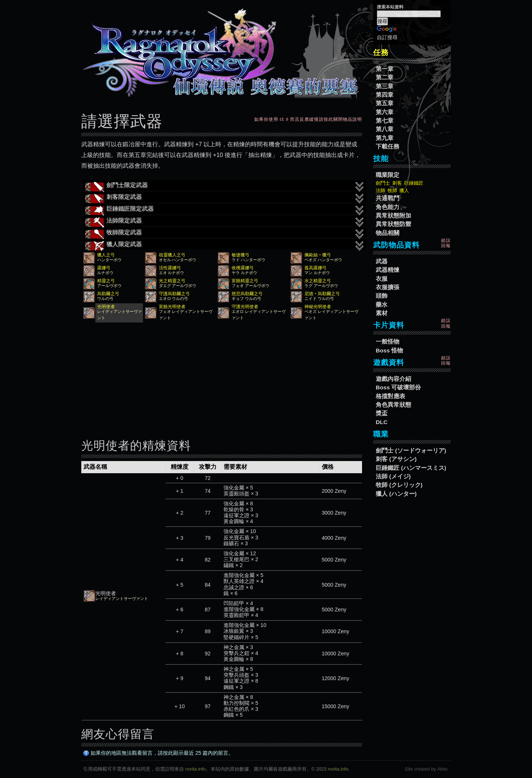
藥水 (382, 305)
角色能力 (388, 207)
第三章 (385, 86)
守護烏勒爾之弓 (174, 294)
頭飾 (382, 296)
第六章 (385, 112)
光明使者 (106, 307)
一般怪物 (388, 342)
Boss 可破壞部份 (398, 387)
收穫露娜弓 (243, 268)
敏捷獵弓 (241, 255)
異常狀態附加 (393, 216)
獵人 (404, 190)
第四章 (385, 95)
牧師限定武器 (225, 233)
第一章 (385, 69)
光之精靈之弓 (172, 281)
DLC (382, 422)
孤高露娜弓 (316, 268)
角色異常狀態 (393, 405)
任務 (381, 52)
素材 (382, 313)
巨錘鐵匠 (414, 183)
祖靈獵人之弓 (172, 255)
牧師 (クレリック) (399, 485)
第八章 (385, 129)
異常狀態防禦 (393, 224)
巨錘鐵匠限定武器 (225, 209)
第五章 (385, 103)
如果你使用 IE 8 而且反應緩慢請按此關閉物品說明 (308, 119)
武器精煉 (388, 270)
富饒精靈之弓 (245, 281)
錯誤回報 (446, 243)
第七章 (385, 121)
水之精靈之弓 (318, 281)
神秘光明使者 (318, 307)
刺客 (397, 183)
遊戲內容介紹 (393, 379)
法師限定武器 (225, 221)
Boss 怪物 (389, 350)
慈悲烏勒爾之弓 (247, 294)
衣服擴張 (388, 287)
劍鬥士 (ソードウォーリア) (411, 451)
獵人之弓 (106, 255)
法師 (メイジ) (393, 476)
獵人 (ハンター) (396, 494)
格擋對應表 (391, 396)
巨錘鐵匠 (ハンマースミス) (411, 468)
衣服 (382, 279)
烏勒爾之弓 (108, 294)
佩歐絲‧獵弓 (318, 255)
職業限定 (388, 175)
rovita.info (196, 769)
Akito (442, 769)
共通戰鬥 (388, 198)
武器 (382, 261)
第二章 (385, 77)
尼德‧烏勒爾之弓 (322, 294)
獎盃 (382, 413)
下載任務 (388, 146)
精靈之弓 (106, 281)
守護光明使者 (245, 307)
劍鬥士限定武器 (225, 186)
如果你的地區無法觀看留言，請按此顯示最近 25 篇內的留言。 (158, 753)
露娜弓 (104, 268)
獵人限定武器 (225, 245)
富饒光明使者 (172, 307)
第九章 (385, 138)
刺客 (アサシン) (396, 459)
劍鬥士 (383, 183)
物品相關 (388, 233)
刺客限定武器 (225, 198)
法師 (381, 190)
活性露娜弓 (170, 268)
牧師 (392, 190)
